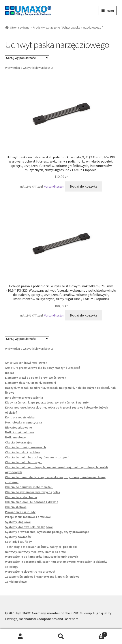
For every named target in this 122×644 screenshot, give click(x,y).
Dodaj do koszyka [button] (84, 186)
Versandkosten (54, 186)
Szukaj (61, 637)
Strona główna (20, 27)
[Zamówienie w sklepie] (27, 58)
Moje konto (20, 637)
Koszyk (94, 633)
